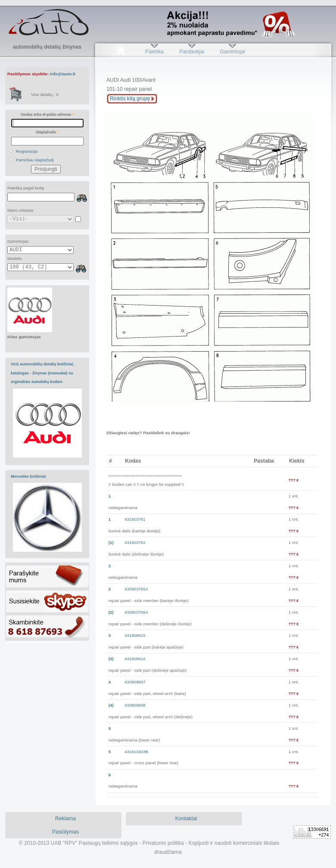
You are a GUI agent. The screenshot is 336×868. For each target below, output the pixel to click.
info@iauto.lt (63, 74)
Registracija (27, 151)
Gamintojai (232, 52)
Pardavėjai (192, 52)
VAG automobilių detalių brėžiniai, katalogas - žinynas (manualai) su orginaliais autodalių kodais (42, 373)
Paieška (154, 52)
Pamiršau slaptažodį (35, 160)
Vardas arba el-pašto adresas (47, 114)
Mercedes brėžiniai (28, 476)
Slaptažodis (47, 132)
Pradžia (120, 52)
